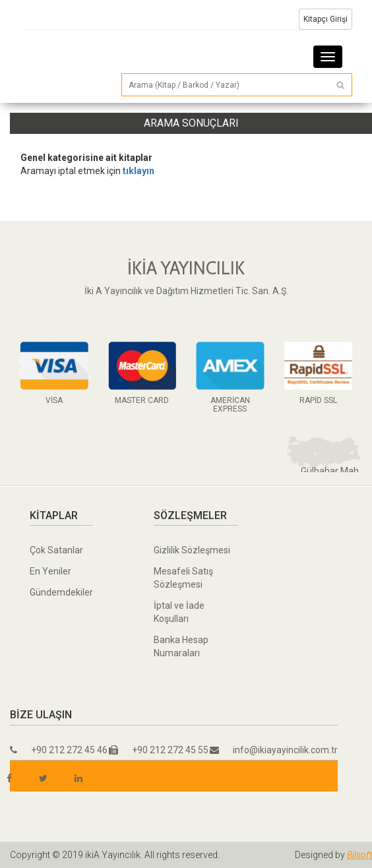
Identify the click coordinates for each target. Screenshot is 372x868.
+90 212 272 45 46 (59, 750)
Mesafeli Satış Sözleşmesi (183, 578)
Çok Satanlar (56, 550)
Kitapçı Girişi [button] (325, 19)
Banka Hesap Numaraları (181, 646)
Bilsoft (359, 855)
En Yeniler (50, 571)
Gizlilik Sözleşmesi (192, 550)
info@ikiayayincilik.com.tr (274, 750)
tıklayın (139, 171)
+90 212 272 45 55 (159, 750)
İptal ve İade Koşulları (179, 612)
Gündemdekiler (61, 592)
